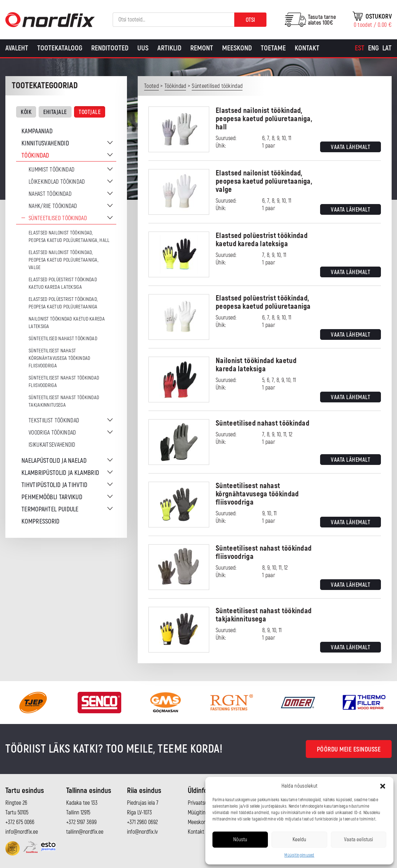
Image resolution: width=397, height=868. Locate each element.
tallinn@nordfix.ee (85, 832)
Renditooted (110, 48)
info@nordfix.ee (22, 832)
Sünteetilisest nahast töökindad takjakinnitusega (64, 401)
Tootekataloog (60, 48)
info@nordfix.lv (142, 832)
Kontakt (307, 48)
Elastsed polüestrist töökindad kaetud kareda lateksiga (63, 283)
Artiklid (169, 48)
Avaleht (17, 48)
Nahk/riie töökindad (53, 206)
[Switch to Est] (360, 48)
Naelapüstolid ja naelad (54, 461)
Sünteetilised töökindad (58, 218)
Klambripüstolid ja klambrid (60, 473)
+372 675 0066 (20, 822)
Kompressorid (41, 522)
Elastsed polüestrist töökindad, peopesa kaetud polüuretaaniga (63, 303)
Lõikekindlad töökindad (57, 182)
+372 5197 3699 (81, 822)
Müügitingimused (299, 855)
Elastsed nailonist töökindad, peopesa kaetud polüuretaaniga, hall (69, 237)
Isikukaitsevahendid (52, 445)
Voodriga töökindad (52, 433)
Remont (202, 48)
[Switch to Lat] (387, 48)
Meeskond (237, 48)
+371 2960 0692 (142, 822)
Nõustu (240, 840)
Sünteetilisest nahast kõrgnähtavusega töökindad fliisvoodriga (60, 358)
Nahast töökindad (50, 194)
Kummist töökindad (52, 170)
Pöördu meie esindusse (349, 750)
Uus (143, 48)
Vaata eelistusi (359, 840)
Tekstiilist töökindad (54, 421)
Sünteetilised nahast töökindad (63, 339)
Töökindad (35, 156)
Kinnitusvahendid (45, 143)
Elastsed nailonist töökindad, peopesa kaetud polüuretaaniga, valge (63, 260)
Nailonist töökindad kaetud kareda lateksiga (67, 323)
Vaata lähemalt (351, 147)
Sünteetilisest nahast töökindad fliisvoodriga (64, 382)
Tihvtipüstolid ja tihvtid (55, 485)
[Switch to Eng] (373, 48)
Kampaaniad (37, 131)
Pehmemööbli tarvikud (52, 497)
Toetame (273, 48)
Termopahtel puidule (50, 509)
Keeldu (299, 840)
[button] (383, 786)
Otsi (250, 20)
